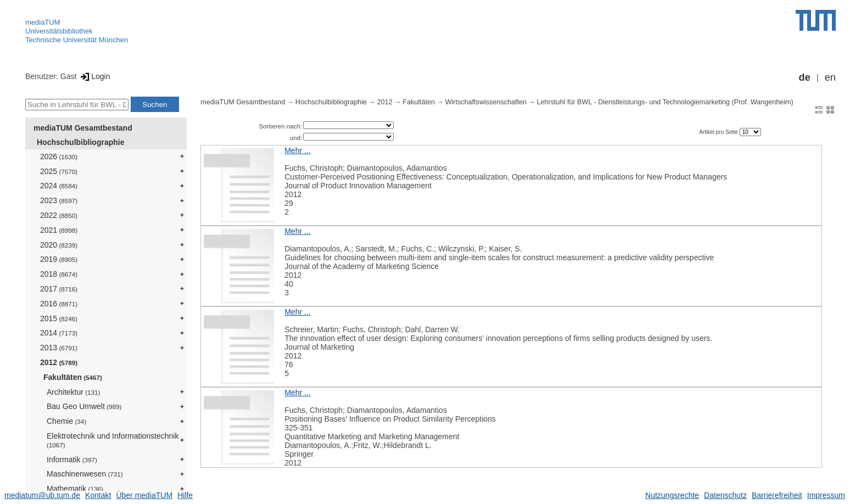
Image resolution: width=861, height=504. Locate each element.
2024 (59, 186)
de (805, 77)
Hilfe (185, 495)
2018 (59, 274)
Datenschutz (725, 495)
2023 (59, 200)
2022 (59, 215)
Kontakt (98, 495)
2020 (59, 245)
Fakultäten (73, 377)
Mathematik (75, 489)
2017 (59, 289)
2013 (59, 348)
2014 (59, 333)
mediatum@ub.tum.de (42, 495)
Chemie (66, 421)
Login (94, 76)
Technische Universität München (77, 40)
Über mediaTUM (144, 495)
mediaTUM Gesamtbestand (83, 128)
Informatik (72, 460)
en (830, 77)
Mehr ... (297, 150)
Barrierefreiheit (777, 495)
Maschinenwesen (85, 474)
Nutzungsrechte (672, 495)
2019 (59, 259)
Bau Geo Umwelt (84, 406)
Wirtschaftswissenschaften (486, 102)
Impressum (826, 495)
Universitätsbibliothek (59, 31)
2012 (59, 362)
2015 (59, 318)
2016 (59, 304)
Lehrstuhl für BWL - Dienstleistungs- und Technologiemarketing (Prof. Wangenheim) (665, 102)
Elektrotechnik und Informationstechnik (113, 440)
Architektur (73, 392)
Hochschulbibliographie (80, 142)
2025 (59, 171)
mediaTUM (43, 22)
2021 (59, 230)
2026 (59, 156)
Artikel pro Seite (719, 132)
